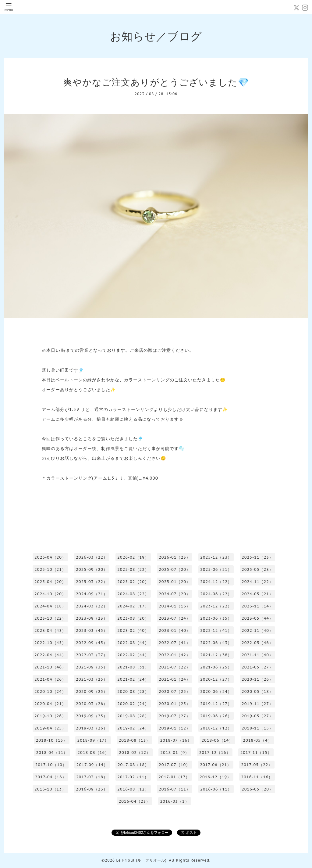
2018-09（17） (93, 740)
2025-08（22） (133, 569)
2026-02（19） (133, 557)
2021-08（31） (133, 667)
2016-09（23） (92, 789)
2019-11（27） (257, 704)
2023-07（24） (175, 618)
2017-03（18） (92, 777)
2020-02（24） (133, 704)
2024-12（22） (216, 582)
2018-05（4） (257, 740)
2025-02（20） (133, 582)
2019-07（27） (175, 716)
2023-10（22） (50, 618)
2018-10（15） (51, 740)
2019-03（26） (92, 728)
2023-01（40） (175, 630)
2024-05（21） (257, 594)
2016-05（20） (257, 789)
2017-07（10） (174, 765)
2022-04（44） (50, 655)
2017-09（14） (92, 765)
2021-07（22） (175, 667)
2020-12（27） (216, 679)
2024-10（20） (50, 594)
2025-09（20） (92, 569)
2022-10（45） (50, 643)
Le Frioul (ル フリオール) (141, 860)
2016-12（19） (215, 777)
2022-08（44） (133, 643)
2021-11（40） (257, 655)
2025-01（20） (175, 582)
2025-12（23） (216, 557)
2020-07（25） (175, 692)
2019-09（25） (92, 716)
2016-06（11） (216, 789)
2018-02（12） (135, 753)
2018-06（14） (217, 740)
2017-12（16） (215, 753)
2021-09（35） (92, 667)
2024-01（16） (175, 606)
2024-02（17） (133, 606)
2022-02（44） (133, 655)
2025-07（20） (175, 569)
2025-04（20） (50, 582)
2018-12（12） (216, 728)
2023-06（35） (216, 618)
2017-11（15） (256, 753)
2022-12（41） (216, 630)
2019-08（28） (133, 716)
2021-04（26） (50, 679)
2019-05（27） (257, 716)
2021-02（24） (133, 679)
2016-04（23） (134, 801)
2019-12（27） (216, 704)
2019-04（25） (50, 728)
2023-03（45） (92, 630)
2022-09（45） (92, 643)
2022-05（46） (257, 643)
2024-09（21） (92, 594)
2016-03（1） (174, 801)
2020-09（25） (92, 692)
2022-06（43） (216, 643)
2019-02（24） (133, 728)
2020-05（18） (257, 692)
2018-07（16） (176, 740)
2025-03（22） (92, 582)
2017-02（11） (133, 777)
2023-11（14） (257, 606)
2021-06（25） (216, 667)
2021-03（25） (92, 679)
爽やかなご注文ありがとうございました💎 (156, 82)
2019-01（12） (175, 728)
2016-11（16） (257, 777)
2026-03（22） (92, 557)
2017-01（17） (174, 777)
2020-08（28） (133, 692)
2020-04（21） (50, 704)
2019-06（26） (216, 716)
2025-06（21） (216, 569)
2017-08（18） (133, 765)
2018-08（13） (134, 740)
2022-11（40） (257, 630)
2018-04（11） (52, 753)
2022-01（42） (175, 655)
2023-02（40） (133, 630)
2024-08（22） (133, 594)
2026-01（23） (175, 557)
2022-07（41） (175, 643)
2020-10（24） (50, 692)
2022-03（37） (92, 655)
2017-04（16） (51, 777)
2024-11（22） (257, 582)
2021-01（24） (175, 679)
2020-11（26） (257, 679)
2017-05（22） (257, 765)
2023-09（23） (92, 618)
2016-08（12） (133, 789)
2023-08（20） (133, 618)
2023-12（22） (216, 606)
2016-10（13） (50, 789)
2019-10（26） (50, 716)
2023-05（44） (257, 618)
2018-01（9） (175, 753)
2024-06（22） (216, 594)
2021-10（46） (50, 667)
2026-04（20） (50, 557)
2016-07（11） (175, 789)
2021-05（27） (257, 667)
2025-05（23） (257, 569)
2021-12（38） (216, 655)
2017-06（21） (216, 765)
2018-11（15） (257, 728)
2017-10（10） (51, 765)
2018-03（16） (93, 753)
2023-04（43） (50, 630)
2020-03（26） (92, 704)
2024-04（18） (50, 606)
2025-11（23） (257, 557)
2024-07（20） (175, 594)
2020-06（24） (216, 692)
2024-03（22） (92, 606)
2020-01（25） (175, 704)
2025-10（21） (50, 569)
